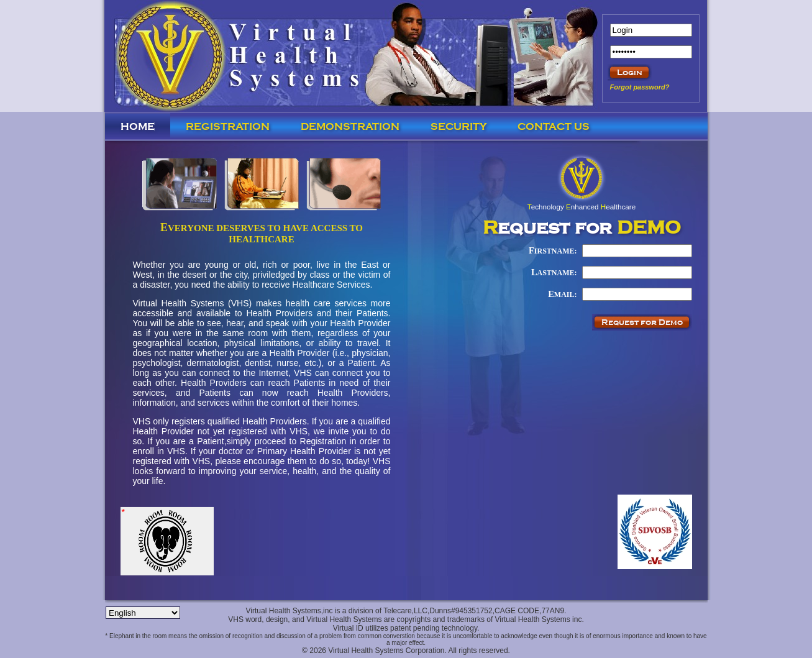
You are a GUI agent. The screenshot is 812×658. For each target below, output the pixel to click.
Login (630, 72)
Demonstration (350, 127)
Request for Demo (642, 322)
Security (458, 127)
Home (138, 127)
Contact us (554, 127)
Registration (228, 127)
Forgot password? (640, 87)
